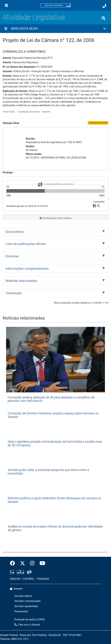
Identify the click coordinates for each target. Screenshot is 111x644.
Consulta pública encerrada (55, 183)
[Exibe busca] (103, 18)
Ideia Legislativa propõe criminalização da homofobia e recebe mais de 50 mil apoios (55, 443)
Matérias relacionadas (21, 281)
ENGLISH (15, 579)
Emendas (12, 256)
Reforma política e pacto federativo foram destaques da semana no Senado (54, 500)
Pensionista (21, 611)
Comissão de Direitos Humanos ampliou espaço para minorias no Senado (53, 415)
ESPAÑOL (29, 579)
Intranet (16, 589)
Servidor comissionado (28, 601)
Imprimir (46, 112)
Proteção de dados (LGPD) (30, 620)
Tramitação (14, 293)
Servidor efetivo (23, 596)
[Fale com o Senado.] (104, 6)
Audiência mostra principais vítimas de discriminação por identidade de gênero (55, 528)
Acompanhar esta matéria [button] (55, 218)
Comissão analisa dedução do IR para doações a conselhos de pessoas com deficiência (51, 399)
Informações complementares (27, 269)
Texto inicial (9, 112)
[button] (55, 29)
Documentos (15, 232)
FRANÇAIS (43, 579)
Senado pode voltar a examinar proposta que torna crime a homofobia (48, 472)
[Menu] (6, 5)
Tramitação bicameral (29, 112)
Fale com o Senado (27, 625)
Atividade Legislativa (34, 17)
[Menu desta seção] (6, 29)
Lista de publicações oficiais (26, 244)
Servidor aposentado (26, 606)
